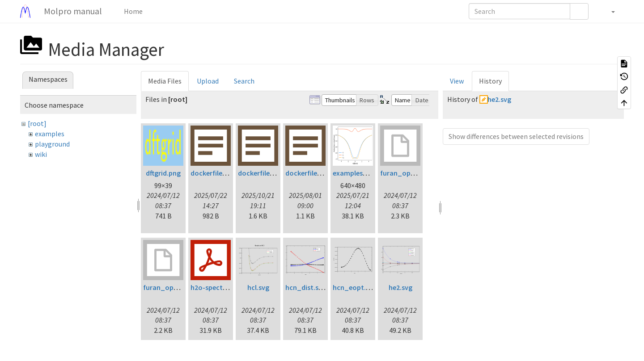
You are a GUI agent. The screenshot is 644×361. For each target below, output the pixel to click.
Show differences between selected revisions (516, 136)
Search (244, 81)
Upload (208, 81)
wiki (41, 154)
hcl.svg (258, 287)
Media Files (165, 81)
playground (52, 144)
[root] (37, 123)
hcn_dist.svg (306, 287)
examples (50, 134)
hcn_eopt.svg (355, 287)
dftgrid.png (163, 173)
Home (133, 11)
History (490, 81)
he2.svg (400, 287)
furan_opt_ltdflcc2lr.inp (419, 173)
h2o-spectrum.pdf (219, 287)
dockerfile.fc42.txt (220, 173)
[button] (608, 11)
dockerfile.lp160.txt (269, 173)
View (457, 81)
